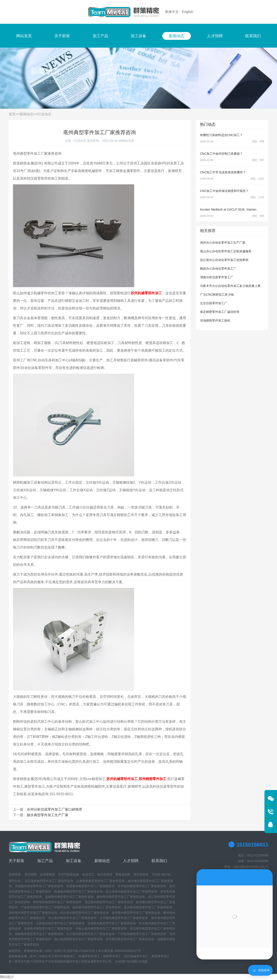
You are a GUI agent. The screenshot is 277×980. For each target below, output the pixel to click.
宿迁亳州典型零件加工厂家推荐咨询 (109, 902)
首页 (12, 114)
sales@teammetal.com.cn (251, 867)
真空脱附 (31, 874)
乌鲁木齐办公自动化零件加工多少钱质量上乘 (230, 286)
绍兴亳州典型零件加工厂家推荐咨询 (84, 913)
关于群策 (62, 36)
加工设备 (138, 36)
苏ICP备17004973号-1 (82, 951)
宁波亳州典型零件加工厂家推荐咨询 (45, 907)
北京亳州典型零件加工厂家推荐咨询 (49, 881)
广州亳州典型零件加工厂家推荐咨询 (142, 934)
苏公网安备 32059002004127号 (120, 951)
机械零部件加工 (89, 956)
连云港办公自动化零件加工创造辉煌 (224, 260)
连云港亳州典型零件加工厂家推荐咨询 (131, 891)
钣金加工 (88, 874)
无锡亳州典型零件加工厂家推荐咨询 (39, 886)
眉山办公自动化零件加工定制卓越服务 (226, 251)
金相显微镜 (47, 874)
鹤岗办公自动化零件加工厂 (218, 269)
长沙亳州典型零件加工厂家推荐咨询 (90, 934)
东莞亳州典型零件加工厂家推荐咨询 (130, 939)
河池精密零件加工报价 (215, 320)
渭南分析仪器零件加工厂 (217, 277)
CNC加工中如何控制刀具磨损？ (221, 154)
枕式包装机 (141, 874)
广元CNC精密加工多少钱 (217, 294)
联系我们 (253, 36)
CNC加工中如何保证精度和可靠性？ (224, 191)
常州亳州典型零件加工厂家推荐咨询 (142, 886)
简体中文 (172, 12)
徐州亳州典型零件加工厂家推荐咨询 (90, 886)
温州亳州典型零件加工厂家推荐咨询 (97, 907)
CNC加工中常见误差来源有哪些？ (223, 172)
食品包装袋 (105, 874)
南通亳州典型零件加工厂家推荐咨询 (78, 891)
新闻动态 (177, 36)
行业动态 (44, 114)
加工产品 (100, 36)
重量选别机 (123, 874)
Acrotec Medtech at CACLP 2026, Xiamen (228, 209)
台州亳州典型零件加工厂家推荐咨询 (124, 918)
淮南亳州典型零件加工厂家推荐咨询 (48, 929)
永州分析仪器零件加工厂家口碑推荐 (55, 809)
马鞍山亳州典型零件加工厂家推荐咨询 (101, 929)
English (187, 12)
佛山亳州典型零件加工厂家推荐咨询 (78, 939)
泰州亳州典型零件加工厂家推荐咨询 (57, 902)
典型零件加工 (161, 956)
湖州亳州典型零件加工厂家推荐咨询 (33, 913)
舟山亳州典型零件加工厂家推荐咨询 (72, 918)
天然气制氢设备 (69, 874)
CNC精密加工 (66, 956)
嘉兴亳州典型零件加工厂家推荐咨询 (148, 907)
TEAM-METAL (161, 874)
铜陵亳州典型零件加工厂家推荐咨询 (39, 934)
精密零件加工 (112, 956)
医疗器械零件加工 (136, 956)
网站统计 (7, 977)
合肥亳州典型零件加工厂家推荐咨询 (60, 923)
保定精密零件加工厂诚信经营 (220, 312)
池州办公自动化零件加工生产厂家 (223, 243)
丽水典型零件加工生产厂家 (48, 815)
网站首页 (24, 36)
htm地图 (132, 961)
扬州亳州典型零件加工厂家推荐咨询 (121, 897)
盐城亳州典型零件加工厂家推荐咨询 (69, 897)
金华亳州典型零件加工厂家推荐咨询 (136, 913)
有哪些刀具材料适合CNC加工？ (221, 135)
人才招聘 (215, 36)
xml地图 (120, 961)
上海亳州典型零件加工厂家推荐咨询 (100, 881)
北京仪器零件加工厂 (214, 303)
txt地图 (143, 961)
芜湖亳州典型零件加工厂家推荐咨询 (112, 923)
